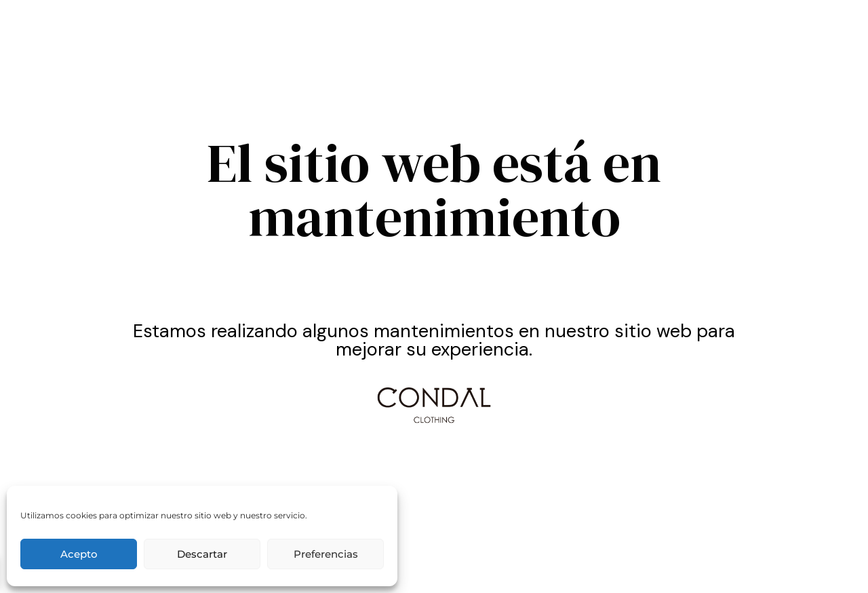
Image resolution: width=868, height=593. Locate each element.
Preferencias (326, 554)
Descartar (202, 554)
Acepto (79, 554)
